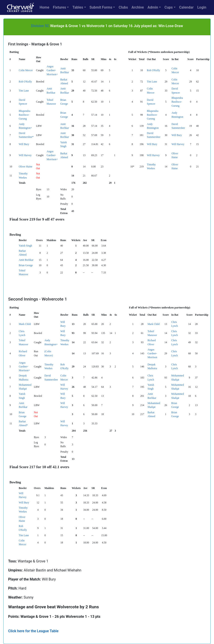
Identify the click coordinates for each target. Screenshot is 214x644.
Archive (138, 7)
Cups (169, 7)
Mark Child (25, 324)
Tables (78, 7)
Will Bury (177, 135)
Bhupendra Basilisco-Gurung (177, 102)
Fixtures (59, 7)
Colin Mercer (26, 70)
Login (202, 7)
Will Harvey (178, 144)
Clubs (123, 7)
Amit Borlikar (26, 260)
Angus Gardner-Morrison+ (52, 70)
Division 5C (40, 26)
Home (44, 7)
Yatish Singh (25, 246)
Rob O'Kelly (153, 70)
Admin (153, 7)
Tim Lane (152, 82)
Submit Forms (101, 7)
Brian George (26, 265)
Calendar (186, 7)
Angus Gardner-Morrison (152, 354)
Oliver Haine (26, 167)
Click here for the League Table (33, 631)
